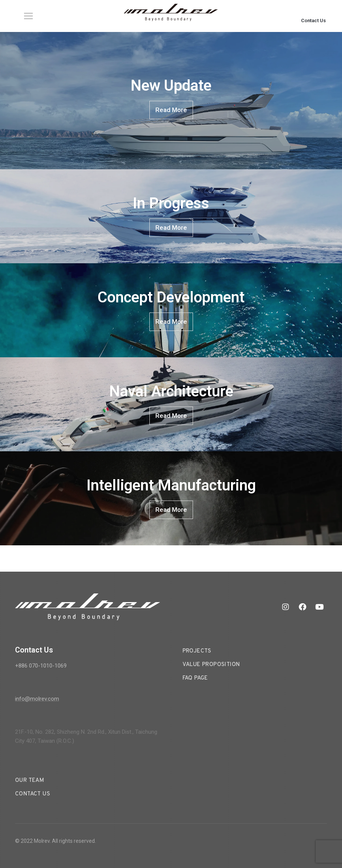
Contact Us (313, 20)
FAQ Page (195, 678)
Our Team (30, 781)
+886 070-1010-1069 (41, 666)
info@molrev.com (37, 699)
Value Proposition (211, 665)
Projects (197, 651)
